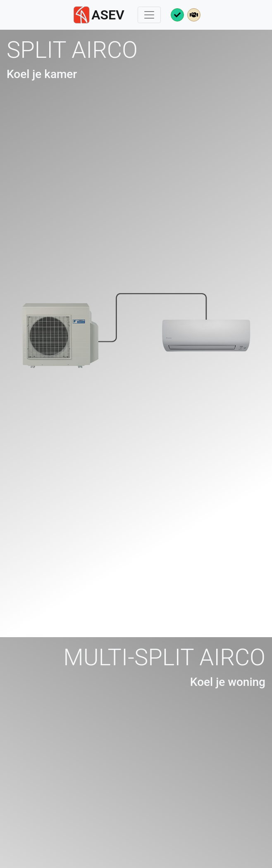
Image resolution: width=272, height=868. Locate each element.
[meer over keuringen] (177, 15)
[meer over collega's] (194, 15)
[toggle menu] (149, 15)
